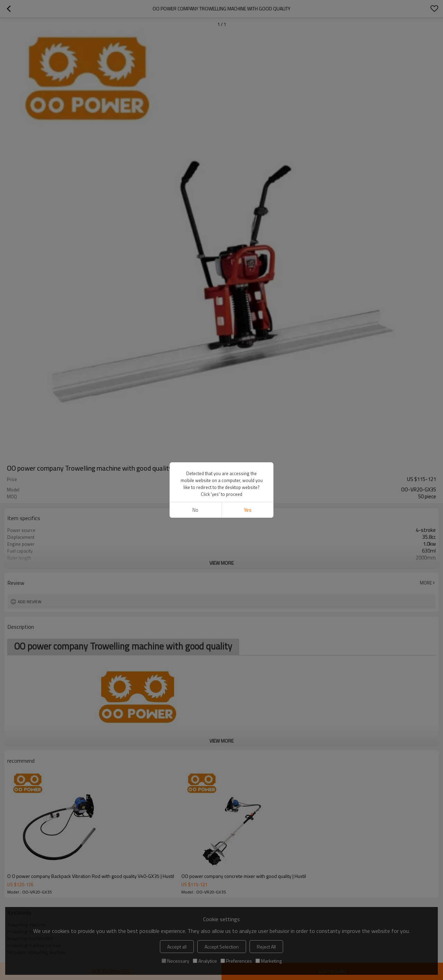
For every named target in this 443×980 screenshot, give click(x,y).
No (195, 510)
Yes (248, 510)
